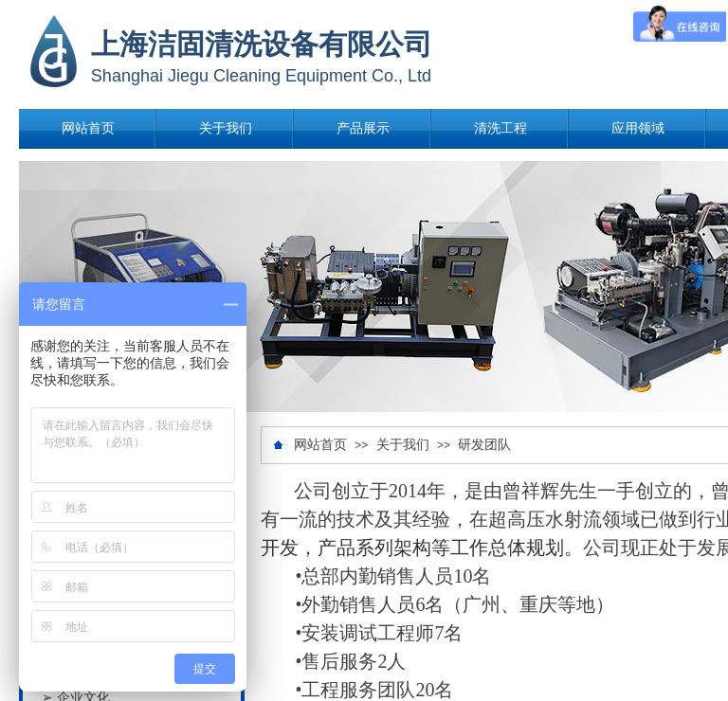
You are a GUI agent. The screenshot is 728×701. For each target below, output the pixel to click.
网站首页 (88, 128)
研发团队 (484, 445)
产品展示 (363, 128)
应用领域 (638, 128)
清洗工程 (500, 128)
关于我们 (226, 128)
